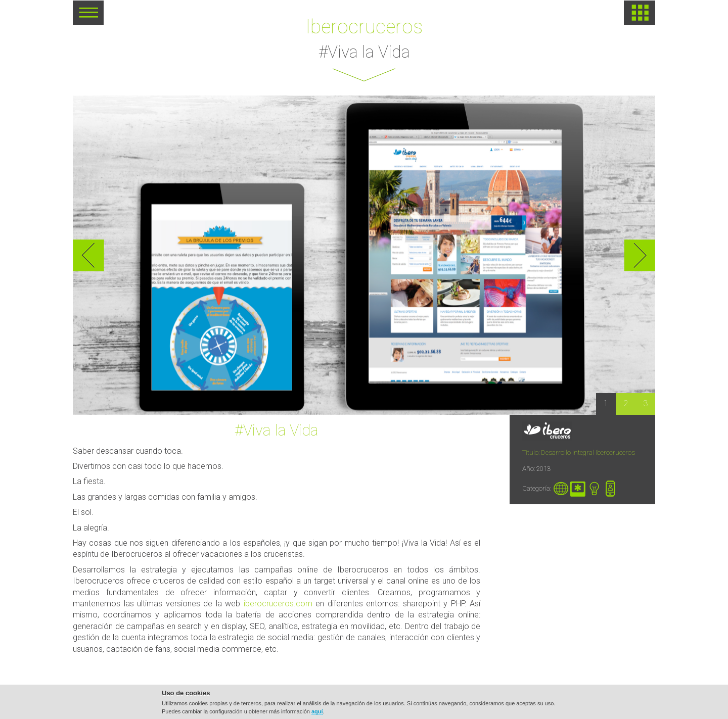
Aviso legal (395, 706)
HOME (640, 13)
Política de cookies (450, 706)
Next (640, 255)
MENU (88, 16)
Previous (88, 255)
